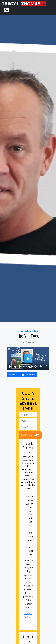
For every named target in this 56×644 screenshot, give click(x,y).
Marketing (33, 331)
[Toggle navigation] (50, 10)
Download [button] (29, 375)
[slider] (20, 367)
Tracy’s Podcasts (28, 617)
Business (22, 331)
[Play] (10, 367)
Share (13, 375)
